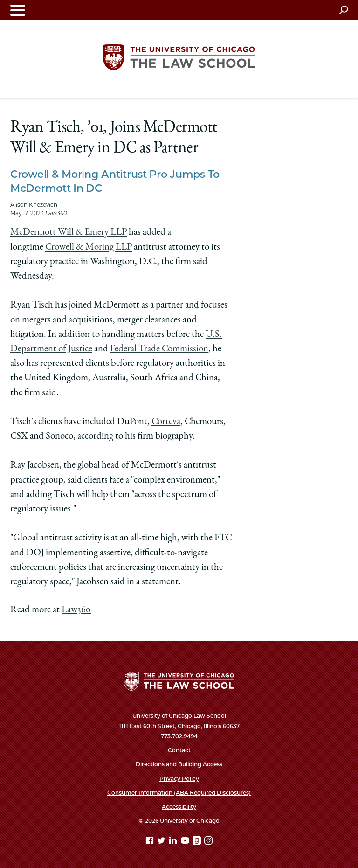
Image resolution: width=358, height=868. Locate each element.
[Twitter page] (162, 842)
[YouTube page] (186, 842)
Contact (179, 750)
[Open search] (343, 10)
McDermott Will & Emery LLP (69, 233)
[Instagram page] (208, 842)
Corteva (166, 422)
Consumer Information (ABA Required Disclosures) (179, 793)
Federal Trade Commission (159, 349)
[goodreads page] (198, 842)
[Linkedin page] (174, 842)
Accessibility (179, 807)
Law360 (76, 610)
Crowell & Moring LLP (89, 248)
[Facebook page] (151, 842)
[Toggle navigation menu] (18, 10)
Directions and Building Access (179, 764)
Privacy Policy (179, 779)
